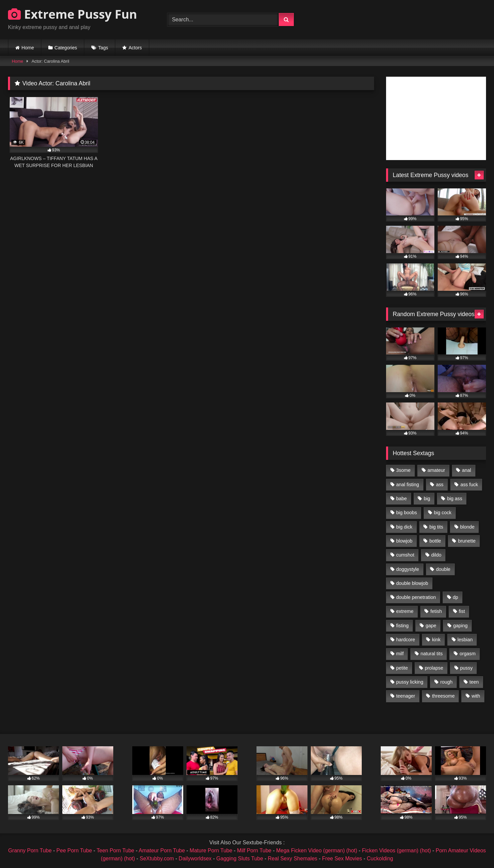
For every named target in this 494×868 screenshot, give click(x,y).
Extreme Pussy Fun (73, 14)
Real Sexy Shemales (293, 858)
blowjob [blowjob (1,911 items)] (404, 541)
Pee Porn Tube (74, 850)
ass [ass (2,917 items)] (440, 485)
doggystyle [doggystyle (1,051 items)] (408, 569)
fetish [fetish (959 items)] (436, 611)
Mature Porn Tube (211, 850)
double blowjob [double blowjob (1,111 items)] (412, 583)
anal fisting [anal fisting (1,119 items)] (408, 485)
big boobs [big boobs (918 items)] (406, 513)
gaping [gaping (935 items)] (461, 626)
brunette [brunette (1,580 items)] (467, 541)
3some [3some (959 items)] (403, 470)
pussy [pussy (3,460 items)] (466, 668)
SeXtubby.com (157, 858)
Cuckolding (380, 858)
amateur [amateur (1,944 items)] (436, 470)
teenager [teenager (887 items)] (406, 696)
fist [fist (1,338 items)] (462, 611)
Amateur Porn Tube (162, 850)
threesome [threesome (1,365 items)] (443, 696)
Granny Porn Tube (30, 850)
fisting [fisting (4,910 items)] (402, 626)
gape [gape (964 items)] (431, 626)
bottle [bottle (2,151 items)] (435, 541)
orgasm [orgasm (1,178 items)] (468, 654)
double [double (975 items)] (443, 569)
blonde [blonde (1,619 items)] (467, 527)
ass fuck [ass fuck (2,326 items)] (469, 485)
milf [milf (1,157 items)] (400, 654)
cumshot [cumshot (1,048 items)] (405, 555)
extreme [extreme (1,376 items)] (405, 611)
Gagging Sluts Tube (240, 858)
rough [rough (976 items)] (447, 682)
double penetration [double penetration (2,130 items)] (416, 597)
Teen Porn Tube (115, 850)
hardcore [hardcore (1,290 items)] (406, 640)
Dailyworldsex (195, 858)
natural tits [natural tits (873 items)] (431, 654)
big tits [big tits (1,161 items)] (436, 527)
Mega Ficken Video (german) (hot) (317, 850)
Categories (66, 48)
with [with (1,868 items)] (476, 696)
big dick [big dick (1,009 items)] (404, 527)
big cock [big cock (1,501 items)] (443, 513)
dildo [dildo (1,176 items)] (436, 555)
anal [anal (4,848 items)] (467, 470)
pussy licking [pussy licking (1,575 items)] (410, 682)
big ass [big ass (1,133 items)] (455, 499)
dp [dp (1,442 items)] (455, 597)
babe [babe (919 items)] (401, 499)
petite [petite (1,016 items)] (402, 668)
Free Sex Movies (342, 858)
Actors (135, 48)
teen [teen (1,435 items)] (474, 682)
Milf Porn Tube (254, 850)
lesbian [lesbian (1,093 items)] (465, 640)
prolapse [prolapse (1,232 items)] (434, 668)
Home (28, 48)
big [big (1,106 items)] (427, 499)
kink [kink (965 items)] (436, 640)
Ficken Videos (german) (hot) (397, 850)
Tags (103, 48)
